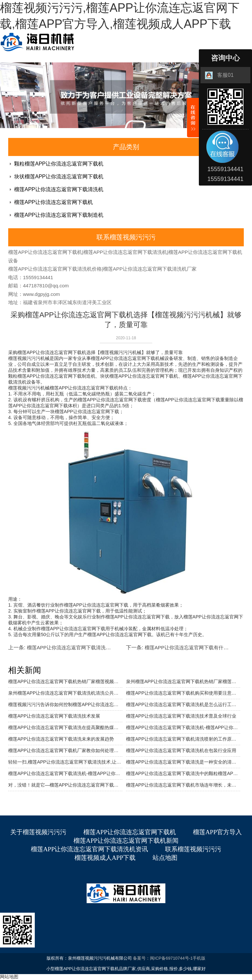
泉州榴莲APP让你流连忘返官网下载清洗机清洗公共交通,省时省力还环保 (65, 693)
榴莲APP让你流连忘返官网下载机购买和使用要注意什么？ (183, 693)
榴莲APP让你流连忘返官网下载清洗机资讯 (90, 849)
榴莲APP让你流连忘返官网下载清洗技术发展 (54, 716)
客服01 (219, 75)
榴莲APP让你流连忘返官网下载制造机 (59, 215)
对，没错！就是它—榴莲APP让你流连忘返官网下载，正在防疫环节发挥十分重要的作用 (65, 785)
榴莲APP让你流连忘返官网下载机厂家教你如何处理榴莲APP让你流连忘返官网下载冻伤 (65, 750)
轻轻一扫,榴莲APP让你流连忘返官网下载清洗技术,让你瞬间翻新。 (65, 762)
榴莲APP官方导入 (217, 832)
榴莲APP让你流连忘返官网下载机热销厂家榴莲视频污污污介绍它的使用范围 (65, 681)
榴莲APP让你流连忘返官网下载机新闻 (126, 841)
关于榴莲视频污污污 (38, 832)
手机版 (199, 958)
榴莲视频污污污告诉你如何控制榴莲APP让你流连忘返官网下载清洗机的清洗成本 (65, 704)
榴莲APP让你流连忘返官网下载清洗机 (59, 189)
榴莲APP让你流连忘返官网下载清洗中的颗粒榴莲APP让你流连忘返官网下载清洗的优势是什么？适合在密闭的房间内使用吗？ (183, 773)
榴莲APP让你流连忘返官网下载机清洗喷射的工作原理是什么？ (183, 739)
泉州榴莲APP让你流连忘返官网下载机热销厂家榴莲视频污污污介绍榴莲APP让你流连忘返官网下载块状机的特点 (183, 681)
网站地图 (9, 977)
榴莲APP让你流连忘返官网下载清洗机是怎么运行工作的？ (183, 704)
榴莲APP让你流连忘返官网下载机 (53, 202)
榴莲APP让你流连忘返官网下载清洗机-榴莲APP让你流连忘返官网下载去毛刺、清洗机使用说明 (65, 773)
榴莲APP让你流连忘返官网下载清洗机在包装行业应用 (181, 750)
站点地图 (165, 858)
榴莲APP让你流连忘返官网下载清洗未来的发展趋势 (84, 647)
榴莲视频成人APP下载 (105, 858)
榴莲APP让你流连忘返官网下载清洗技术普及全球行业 (181, 716)
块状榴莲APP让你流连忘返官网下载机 (59, 177)
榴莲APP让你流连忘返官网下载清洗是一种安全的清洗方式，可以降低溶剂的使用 (183, 762)
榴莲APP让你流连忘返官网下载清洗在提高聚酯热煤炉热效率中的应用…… (65, 727)
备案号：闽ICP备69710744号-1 (163, 958)
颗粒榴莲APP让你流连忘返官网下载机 (59, 164)
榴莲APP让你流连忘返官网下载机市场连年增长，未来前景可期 (183, 785)
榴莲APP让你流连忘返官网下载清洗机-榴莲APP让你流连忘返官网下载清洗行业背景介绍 (183, 727)
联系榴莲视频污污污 (193, 849)
